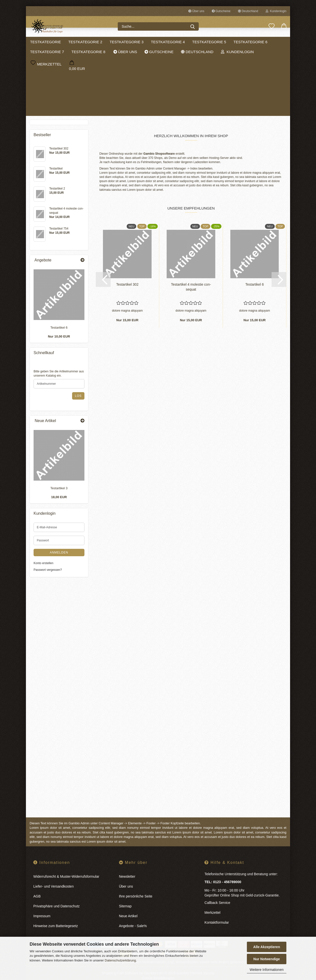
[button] (284, 26)
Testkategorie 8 (49, 117)
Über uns (196, 11)
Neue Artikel (128, 909)
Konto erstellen (43, 565)
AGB (37, 890)
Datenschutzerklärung (120, 960)
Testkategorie (57, 42)
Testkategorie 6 (49, 101)
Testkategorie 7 (49, 109)
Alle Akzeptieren (267, 947)
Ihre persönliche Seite (136, 890)
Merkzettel (212, 906)
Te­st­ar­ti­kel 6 (255, 278)
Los (78, 398)
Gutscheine (221, 11)
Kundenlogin (276, 11)
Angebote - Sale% (133, 919)
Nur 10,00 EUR (59, 339)
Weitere (254, 42)
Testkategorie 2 (97, 42)
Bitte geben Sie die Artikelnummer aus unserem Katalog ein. (59, 376)
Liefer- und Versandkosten (53, 880)
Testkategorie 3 (138, 42)
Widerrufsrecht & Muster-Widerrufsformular (66, 870)
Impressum (42, 909)
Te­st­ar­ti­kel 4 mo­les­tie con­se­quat (191, 280)
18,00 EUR (59, 500)
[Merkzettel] (272, 26)
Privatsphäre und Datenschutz (57, 899)
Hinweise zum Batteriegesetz (56, 919)
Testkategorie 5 (221, 42)
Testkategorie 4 (179, 42)
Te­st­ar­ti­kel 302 (127, 278)
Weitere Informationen (267, 970)
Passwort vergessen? (48, 572)
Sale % (279, 42)
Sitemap (125, 899)
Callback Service (217, 896)
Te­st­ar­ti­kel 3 (59, 491)
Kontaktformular (217, 916)
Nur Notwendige (267, 959)
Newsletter (127, 870)
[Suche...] (193, 26)
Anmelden (59, 555)
